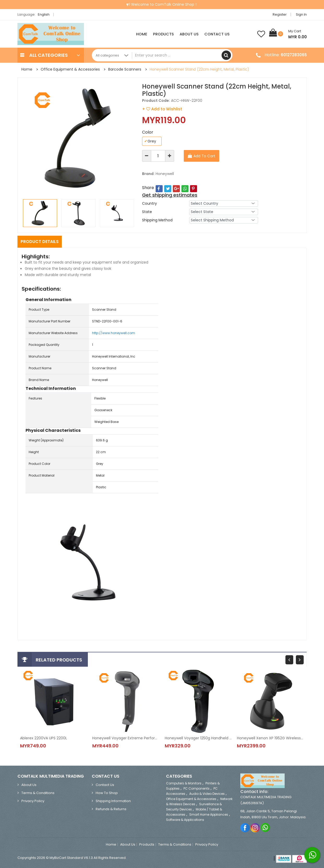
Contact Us (217, 34)
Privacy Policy (33, 801)
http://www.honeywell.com (114, 333)
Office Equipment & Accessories (70, 69)
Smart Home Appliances (209, 814)
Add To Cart (204, 156)
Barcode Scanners (125, 69)
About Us (189, 34)
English (45, 14)
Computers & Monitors (184, 783)
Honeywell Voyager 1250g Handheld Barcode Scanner (198, 738)
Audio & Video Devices (207, 794)
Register (280, 14)
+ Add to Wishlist (162, 109)
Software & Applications (185, 820)
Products (163, 34)
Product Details (40, 242)
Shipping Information (113, 801)
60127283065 (294, 55)
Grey (150, 141)
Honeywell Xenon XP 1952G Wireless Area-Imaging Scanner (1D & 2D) (271, 738)
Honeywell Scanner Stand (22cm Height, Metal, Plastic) (199, 69)
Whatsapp (265, 828)
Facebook (245, 828)
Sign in (301, 14)
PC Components (197, 788)
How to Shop (107, 793)
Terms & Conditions (38, 793)
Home (142, 34)
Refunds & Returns (111, 809)
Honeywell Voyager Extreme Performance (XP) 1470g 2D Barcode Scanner (126, 738)
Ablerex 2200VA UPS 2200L (44, 738)
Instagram (255, 828)
